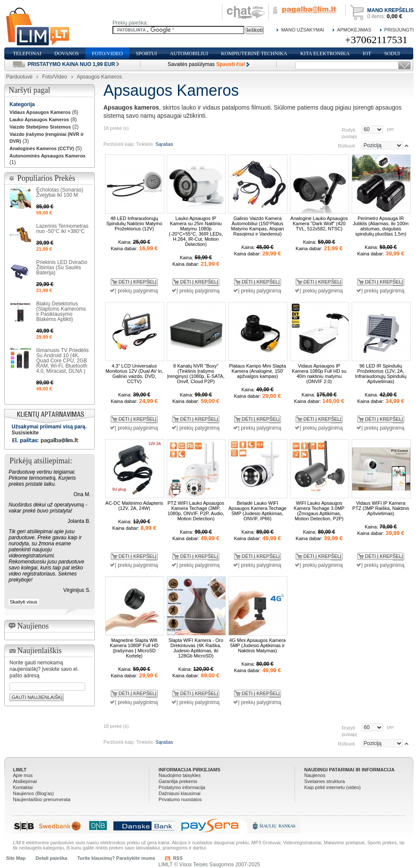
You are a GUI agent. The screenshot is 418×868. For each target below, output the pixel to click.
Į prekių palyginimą (136, 291)
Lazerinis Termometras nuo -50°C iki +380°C (62, 229)
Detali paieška (51, 858)
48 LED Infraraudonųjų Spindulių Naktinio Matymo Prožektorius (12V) (134, 223)
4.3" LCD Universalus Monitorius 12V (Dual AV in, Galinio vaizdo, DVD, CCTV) (134, 374)
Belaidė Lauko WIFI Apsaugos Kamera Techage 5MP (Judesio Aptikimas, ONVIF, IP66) (257, 511)
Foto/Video (55, 77)
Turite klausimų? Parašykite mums (116, 858)
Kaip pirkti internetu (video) (332, 787)
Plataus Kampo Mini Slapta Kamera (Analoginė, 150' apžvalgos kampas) (257, 371)
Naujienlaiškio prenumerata (42, 799)
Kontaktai (23, 787)
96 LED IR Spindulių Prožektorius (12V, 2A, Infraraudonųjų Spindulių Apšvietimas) (381, 374)
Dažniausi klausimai (179, 793)
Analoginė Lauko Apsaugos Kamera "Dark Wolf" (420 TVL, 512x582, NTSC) (319, 223)
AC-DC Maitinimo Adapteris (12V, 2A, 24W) (134, 506)
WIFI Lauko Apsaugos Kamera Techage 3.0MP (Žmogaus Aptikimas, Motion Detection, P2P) (319, 511)
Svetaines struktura (324, 781)
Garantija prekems (178, 781)
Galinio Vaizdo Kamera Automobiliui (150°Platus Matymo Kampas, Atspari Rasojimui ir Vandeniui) (257, 226)
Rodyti (348, 129)
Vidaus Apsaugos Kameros (40, 112)
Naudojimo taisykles (180, 775)
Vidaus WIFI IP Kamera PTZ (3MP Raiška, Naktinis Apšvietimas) (381, 508)
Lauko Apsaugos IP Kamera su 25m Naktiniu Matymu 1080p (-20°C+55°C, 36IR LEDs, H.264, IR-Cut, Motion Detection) (196, 231)
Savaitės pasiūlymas (206, 64)
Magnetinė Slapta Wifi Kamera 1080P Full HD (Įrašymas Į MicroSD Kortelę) (134, 648)
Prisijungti (399, 30)
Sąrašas (164, 144)
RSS (178, 858)
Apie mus (23, 775)
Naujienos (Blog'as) (33, 793)
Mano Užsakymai (303, 30)
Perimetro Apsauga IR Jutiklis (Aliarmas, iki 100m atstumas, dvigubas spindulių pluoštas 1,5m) (381, 226)
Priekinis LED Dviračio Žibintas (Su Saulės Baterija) (62, 267)
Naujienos (315, 775)
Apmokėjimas (354, 30)
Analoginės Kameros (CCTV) (42, 148)
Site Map (16, 858)
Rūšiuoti (346, 145)
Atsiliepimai (25, 781)
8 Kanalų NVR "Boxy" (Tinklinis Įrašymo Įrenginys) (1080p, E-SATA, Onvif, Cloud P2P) (196, 374)
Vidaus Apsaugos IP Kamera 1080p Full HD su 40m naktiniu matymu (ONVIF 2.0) (319, 374)
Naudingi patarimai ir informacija (349, 770)
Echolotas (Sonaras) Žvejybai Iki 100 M (60, 192)
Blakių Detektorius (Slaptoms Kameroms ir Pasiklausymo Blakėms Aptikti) (61, 311)
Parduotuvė (19, 77)
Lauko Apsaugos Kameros (39, 120)
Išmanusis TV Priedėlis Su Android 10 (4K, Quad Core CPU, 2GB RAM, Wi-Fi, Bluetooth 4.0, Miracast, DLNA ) (62, 361)
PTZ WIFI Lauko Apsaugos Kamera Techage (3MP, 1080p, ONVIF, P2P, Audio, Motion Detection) (196, 511)
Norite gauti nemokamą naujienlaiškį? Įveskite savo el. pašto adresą (44, 669)
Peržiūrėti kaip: (119, 144)
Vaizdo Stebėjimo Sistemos (40, 127)
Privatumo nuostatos (180, 799)
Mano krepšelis (390, 10)
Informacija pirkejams (189, 770)
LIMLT (20, 770)
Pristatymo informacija (182, 787)
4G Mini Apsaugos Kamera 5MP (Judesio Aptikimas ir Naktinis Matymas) (257, 645)
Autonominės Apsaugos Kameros (47, 156)
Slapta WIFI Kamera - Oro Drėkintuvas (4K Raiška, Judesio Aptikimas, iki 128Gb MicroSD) (196, 648)
